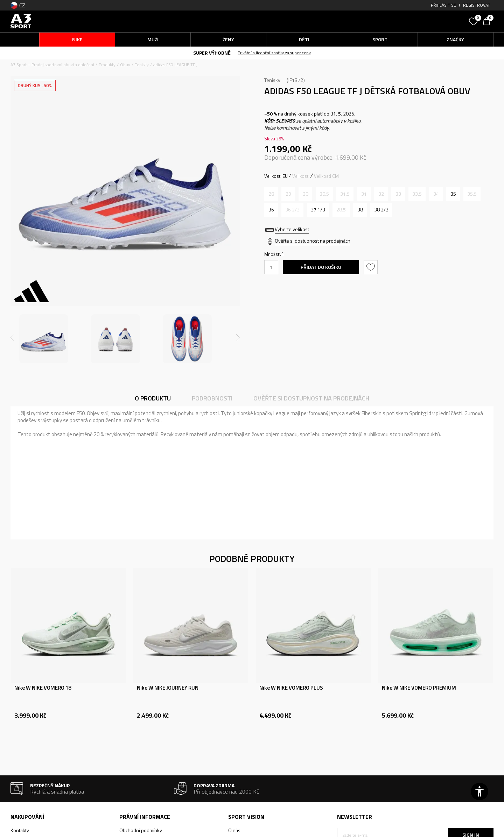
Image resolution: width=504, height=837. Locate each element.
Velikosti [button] (301, 176)
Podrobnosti (212, 398)
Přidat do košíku (321, 267)
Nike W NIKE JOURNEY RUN (168, 688)
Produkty (107, 65)
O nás (234, 830)
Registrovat (477, 5)
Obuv (125, 65)
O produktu (153, 398)
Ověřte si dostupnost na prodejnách (313, 241)
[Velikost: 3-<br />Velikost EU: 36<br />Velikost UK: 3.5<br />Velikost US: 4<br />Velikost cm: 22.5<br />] (271, 210)
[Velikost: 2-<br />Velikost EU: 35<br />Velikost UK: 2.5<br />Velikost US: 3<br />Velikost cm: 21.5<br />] (453, 194)
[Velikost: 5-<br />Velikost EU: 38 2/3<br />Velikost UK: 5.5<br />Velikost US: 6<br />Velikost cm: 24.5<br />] (381, 210)
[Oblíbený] (474, 21)
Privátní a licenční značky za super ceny (274, 53)
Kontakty (20, 830)
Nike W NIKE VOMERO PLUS (291, 688)
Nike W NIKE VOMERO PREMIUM (419, 688)
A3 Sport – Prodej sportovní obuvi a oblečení (52, 65)
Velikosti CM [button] (326, 176)
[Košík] (488, 21)
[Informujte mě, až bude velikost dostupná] (271, 194)
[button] (413, 21)
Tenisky (142, 65)
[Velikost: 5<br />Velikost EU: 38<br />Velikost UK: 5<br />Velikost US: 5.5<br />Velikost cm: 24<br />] (360, 210)
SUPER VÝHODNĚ (212, 53)
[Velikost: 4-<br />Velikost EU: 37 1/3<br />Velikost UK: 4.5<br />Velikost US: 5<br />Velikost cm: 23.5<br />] (318, 210)
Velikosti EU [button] (276, 176)
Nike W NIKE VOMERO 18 (43, 688)
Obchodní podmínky (141, 830)
